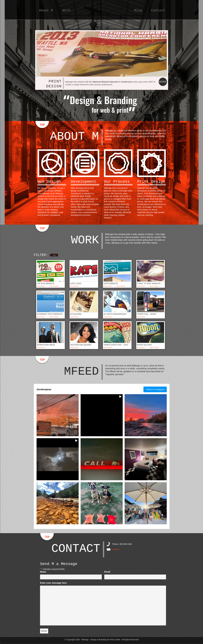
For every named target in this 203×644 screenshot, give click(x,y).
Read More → (42, 286)
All (55, 255)
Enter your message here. (54, 583)
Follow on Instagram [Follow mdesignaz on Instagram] (155, 389)
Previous (40, 73)
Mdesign (102, 13)
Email (108, 572)
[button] (58, 415)
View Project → (55, 286)
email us (116, 549)
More (163, 82)
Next (163, 73)
